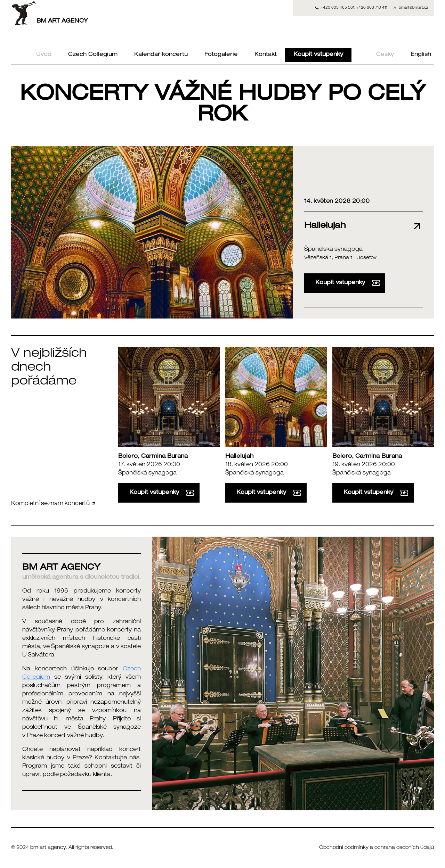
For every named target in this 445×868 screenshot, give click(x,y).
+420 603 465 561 (338, 8)
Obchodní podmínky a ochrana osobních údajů (377, 848)
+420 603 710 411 (372, 8)
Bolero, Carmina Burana (153, 457)
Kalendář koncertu (161, 55)
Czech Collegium (93, 55)
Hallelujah (239, 457)
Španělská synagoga (333, 250)
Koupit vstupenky (318, 55)
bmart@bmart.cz (414, 8)
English (421, 55)
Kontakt (266, 55)
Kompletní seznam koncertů (54, 504)
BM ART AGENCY (50, 13)
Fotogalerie (221, 55)
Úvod (44, 55)
